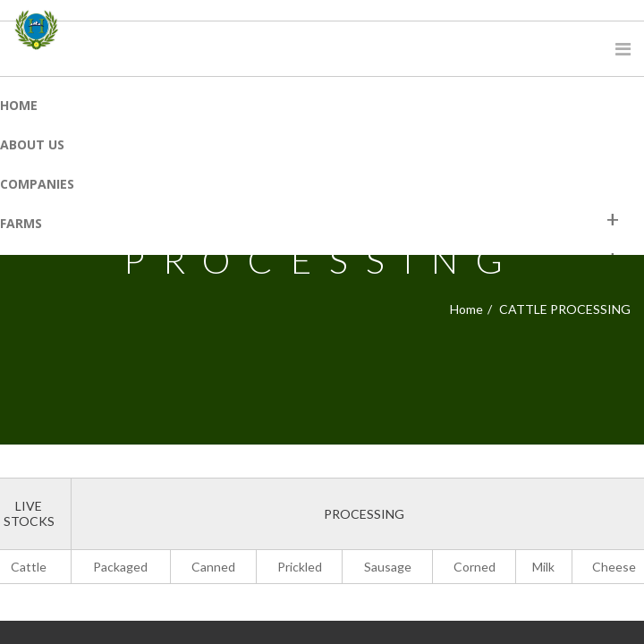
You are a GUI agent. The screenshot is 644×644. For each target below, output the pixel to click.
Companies (37, 184)
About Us (32, 144)
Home (19, 105)
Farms (21, 223)
